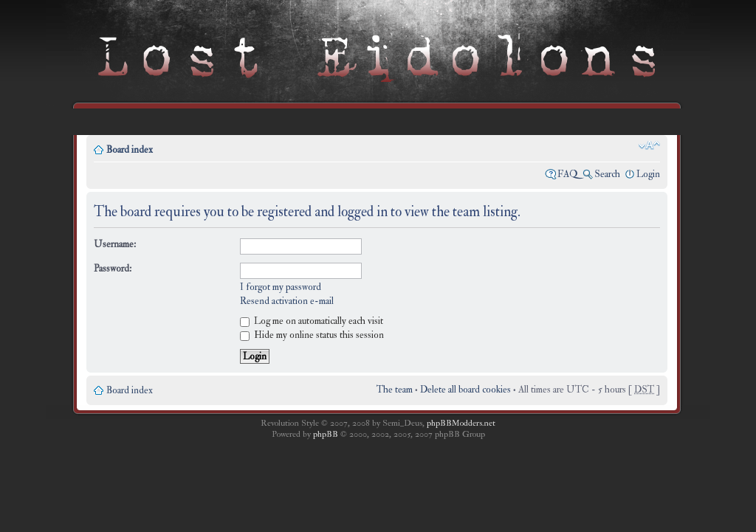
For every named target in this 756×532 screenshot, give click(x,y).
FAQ (568, 174)
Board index (130, 150)
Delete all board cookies (465, 390)
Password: (113, 269)
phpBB (326, 434)
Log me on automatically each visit (312, 321)
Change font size (649, 145)
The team (395, 390)
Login (648, 174)
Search (607, 174)
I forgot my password (281, 287)
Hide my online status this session (312, 335)
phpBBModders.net (461, 423)
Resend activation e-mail (287, 301)
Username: (115, 244)
